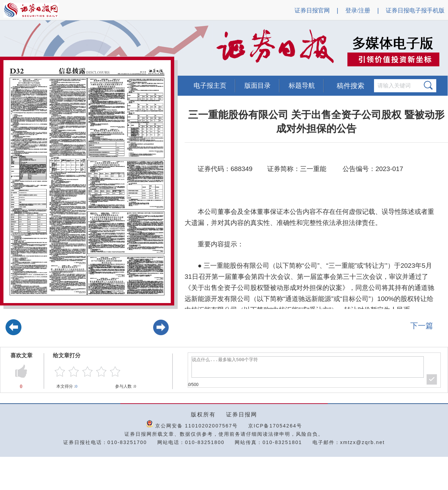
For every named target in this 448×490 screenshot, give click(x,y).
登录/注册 (358, 11)
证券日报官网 (312, 11)
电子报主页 (210, 86)
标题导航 (302, 86)
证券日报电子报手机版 (415, 11)
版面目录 (258, 86)
